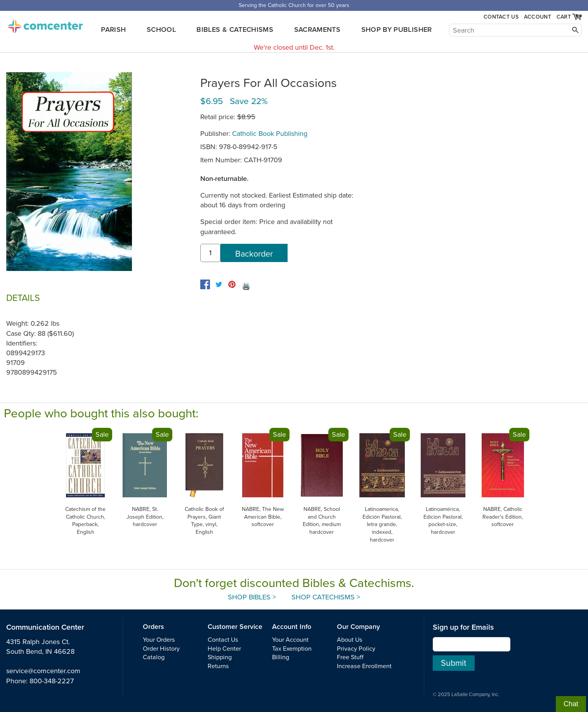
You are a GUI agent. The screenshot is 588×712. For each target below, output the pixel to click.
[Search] (515, 30)
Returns (218, 666)
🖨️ (246, 286)
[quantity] (210, 253)
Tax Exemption (292, 649)
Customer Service (235, 627)
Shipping (220, 657)
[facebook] (205, 284)
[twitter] (219, 284)
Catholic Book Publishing (270, 134)
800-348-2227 (52, 681)
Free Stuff (350, 657)
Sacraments (317, 30)
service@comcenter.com (43, 671)
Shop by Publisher (397, 30)
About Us (350, 640)
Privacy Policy (356, 649)
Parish (113, 30)
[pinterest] (232, 284)
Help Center (224, 649)
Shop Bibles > (252, 597)
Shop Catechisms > (326, 597)
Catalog (154, 657)
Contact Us (501, 17)
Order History (161, 649)
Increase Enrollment (364, 666)
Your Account (290, 640)
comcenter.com (45, 24)
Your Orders (159, 640)
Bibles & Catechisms (235, 30)
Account (538, 17)
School (161, 30)
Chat (571, 704)
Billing (281, 657)
